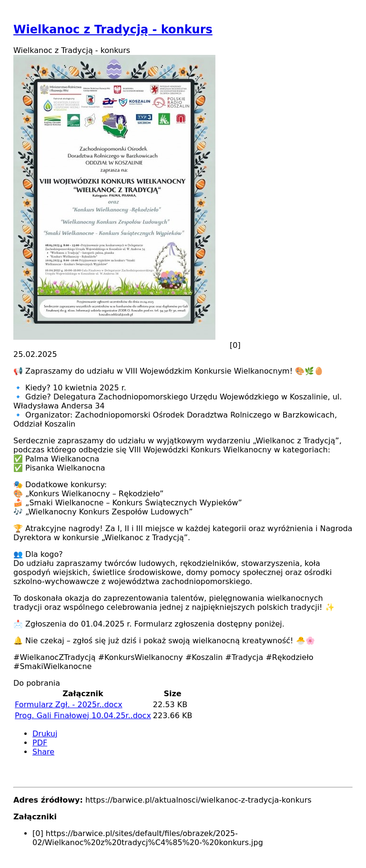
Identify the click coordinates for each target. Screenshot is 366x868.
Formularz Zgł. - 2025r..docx (69, 705)
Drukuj (45, 734)
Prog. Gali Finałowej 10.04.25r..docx (83, 716)
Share (43, 752)
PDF (40, 743)
